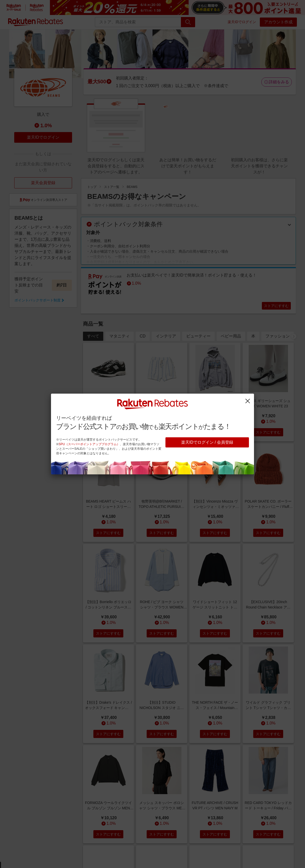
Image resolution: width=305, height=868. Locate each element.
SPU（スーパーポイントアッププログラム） (89, 444)
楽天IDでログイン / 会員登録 (207, 442)
